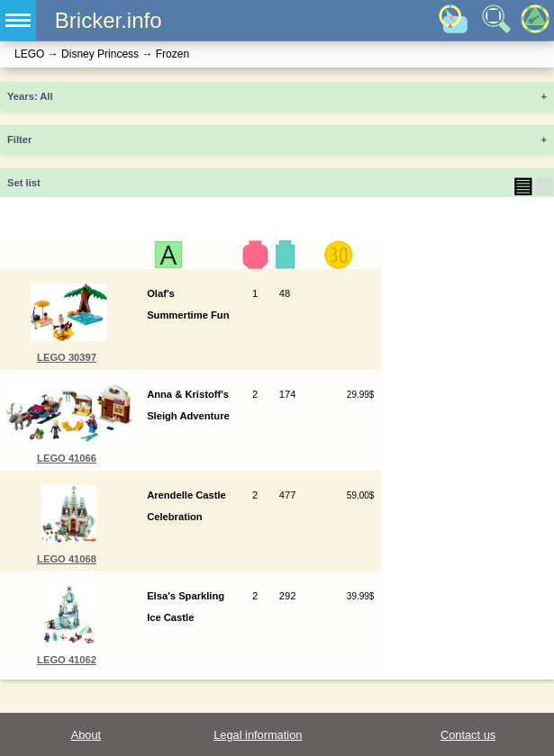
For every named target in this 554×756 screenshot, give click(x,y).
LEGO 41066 (67, 458)
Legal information (258, 735)
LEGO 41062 (67, 660)
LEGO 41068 (67, 559)
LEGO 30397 (67, 357)
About (86, 735)
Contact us (468, 735)
